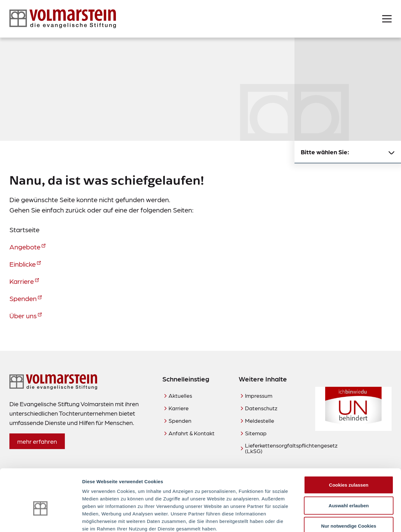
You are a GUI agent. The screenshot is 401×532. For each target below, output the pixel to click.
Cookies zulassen (349, 450)
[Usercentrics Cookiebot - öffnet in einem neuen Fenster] (41, 520)
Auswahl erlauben (349, 471)
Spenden (23, 298)
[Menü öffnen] (387, 19)
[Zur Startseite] (63, 19)
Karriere (22, 281)
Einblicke (23, 264)
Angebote (25, 246)
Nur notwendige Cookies (349, 491)
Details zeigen (333, 520)
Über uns (23, 315)
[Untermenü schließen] (392, 152)
